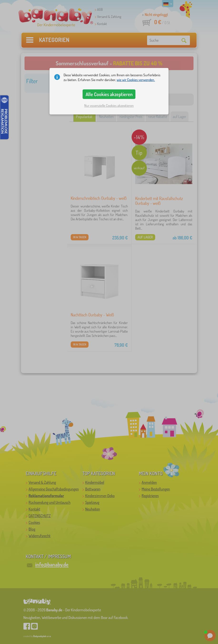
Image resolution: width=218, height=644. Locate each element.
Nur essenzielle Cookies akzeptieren (109, 106)
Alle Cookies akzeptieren (109, 94)
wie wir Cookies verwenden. (136, 80)
